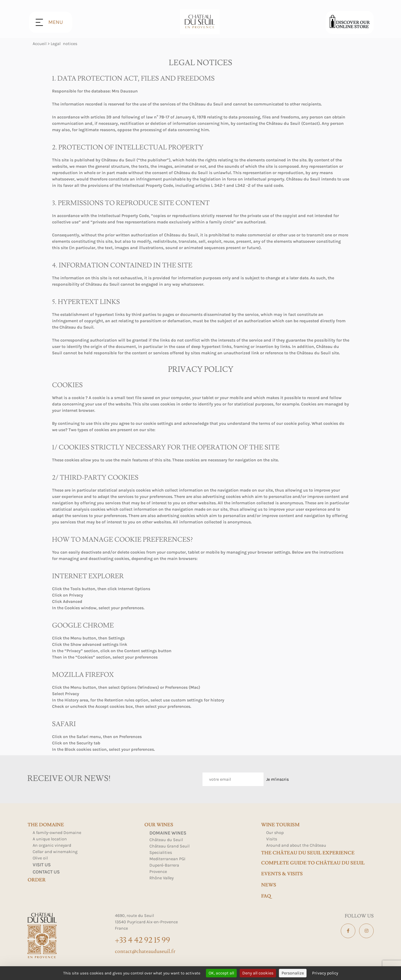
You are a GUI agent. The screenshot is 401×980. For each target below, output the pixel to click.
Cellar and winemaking (55, 852)
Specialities (161, 852)
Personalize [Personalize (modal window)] (293, 973)
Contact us (46, 872)
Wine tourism (280, 825)
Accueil (40, 44)
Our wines (159, 825)
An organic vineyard (52, 845)
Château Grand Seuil (169, 846)
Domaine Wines (168, 833)
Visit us (42, 865)
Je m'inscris (277, 779)
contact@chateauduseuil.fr (145, 951)
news (269, 885)
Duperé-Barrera (164, 865)
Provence (158, 871)
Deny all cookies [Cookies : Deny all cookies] (258, 973)
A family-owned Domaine (57, 833)
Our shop (275, 833)
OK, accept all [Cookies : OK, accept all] (221, 973)
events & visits (282, 874)
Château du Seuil (166, 840)
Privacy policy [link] (325, 973)
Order (37, 880)
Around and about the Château (296, 845)
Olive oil (40, 858)
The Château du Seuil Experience (308, 853)
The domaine (46, 825)
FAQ (266, 896)
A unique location (50, 839)
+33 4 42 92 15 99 (143, 940)
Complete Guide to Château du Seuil (313, 863)
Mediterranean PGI (167, 859)
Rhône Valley (161, 878)
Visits (272, 839)
